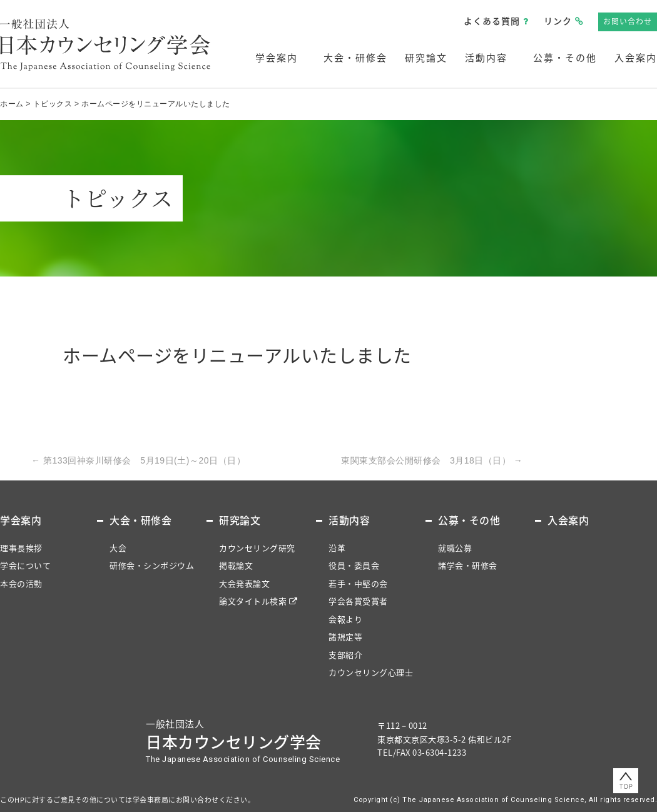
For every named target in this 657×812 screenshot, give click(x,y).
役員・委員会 (354, 565)
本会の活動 (21, 583)
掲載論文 (236, 565)
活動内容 (486, 58)
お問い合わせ (628, 21)
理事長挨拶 (21, 548)
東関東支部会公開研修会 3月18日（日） (432, 460)
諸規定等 (345, 637)
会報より (345, 619)
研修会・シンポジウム (152, 565)
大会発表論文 (244, 583)
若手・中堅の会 (358, 583)
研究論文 (426, 58)
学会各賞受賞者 (358, 601)
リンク (558, 21)
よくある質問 (492, 21)
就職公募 (455, 548)
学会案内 (277, 58)
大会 (118, 548)
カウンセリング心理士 (371, 672)
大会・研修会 (355, 58)
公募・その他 (565, 58)
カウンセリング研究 (257, 548)
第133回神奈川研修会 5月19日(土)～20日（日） (138, 460)
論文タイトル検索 (253, 601)
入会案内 (636, 58)
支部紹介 (345, 655)
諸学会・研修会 (468, 565)
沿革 (337, 548)
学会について (25, 565)
